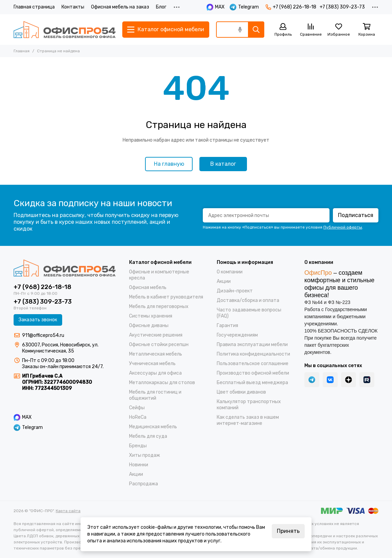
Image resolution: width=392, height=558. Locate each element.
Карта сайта (68, 511)
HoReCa (138, 417)
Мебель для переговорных (159, 307)
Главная (22, 51)
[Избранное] (339, 30)
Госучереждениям (237, 335)
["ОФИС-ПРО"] (65, 30)
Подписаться (356, 215)
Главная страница (34, 7)
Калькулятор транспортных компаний (249, 405)
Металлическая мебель (156, 354)
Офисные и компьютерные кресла (159, 275)
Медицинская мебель (153, 427)
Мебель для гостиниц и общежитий (155, 395)
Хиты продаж (145, 455)
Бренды (138, 446)
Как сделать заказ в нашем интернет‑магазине (248, 420)
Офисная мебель (148, 287)
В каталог (223, 164)
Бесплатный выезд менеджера (252, 383)
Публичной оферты (343, 227)
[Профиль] (283, 30)
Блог (161, 7)
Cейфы (137, 408)
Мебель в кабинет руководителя (166, 297)
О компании (230, 272)
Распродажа (144, 484)
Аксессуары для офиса (155, 373)
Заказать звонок (38, 320)
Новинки (139, 465)
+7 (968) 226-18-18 (291, 7)
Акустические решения (156, 335)
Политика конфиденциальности (253, 354)
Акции (136, 474)
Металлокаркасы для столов (162, 383)
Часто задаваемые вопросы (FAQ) (249, 313)
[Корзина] (367, 30)
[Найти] (256, 30)
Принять (288, 531)
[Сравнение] (311, 30)
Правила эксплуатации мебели (252, 345)
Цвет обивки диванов (241, 392)
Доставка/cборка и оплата (248, 300)
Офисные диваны (149, 326)
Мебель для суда (148, 436)
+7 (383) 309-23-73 (342, 7)
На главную (169, 164)
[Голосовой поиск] (240, 30)
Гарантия (227, 326)
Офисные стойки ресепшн (159, 345)
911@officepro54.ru (43, 335)
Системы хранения (151, 316)
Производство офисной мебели (253, 373)
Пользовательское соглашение (253, 364)
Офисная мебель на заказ (120, 7)
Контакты (73, 7)
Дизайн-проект (235, 291)
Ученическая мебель (152, 364)
